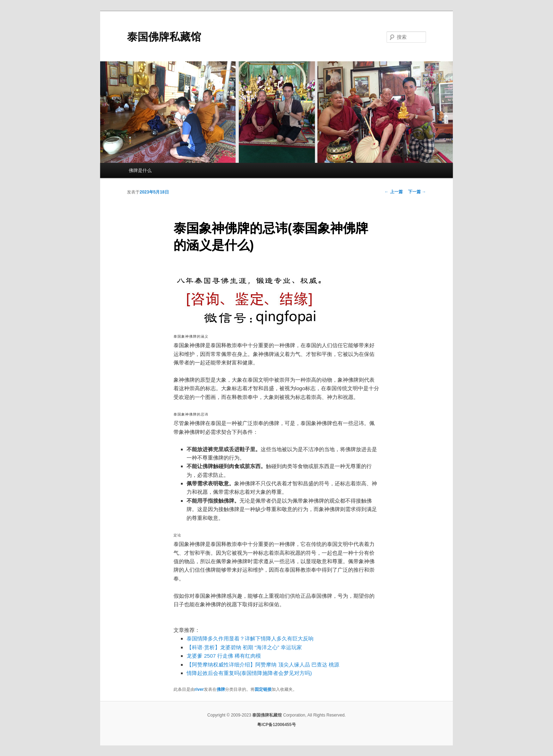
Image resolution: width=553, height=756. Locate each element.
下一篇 (417, 192)
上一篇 (393, 192)
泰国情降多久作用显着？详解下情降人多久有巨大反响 (250, 638)
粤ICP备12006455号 (276, 725)
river (199, 689)
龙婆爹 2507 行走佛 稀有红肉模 (224, 656)
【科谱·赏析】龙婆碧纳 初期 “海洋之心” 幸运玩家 (244, 647)
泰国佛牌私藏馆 (164, 37)
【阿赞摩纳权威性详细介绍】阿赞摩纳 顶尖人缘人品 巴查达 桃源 (263, 665)
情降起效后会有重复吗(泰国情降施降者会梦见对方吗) (249, 673)
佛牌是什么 (140, 170)
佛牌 (221, 689)
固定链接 (263, 689)
